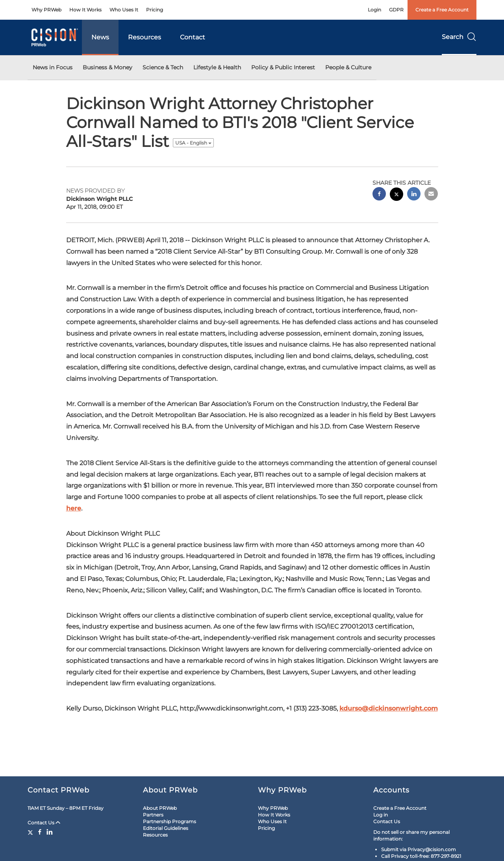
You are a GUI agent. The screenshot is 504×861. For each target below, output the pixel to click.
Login (374, 10)
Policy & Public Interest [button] (283, 67)
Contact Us (44, 823)
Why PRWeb (46, 10)
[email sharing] (431, 195)
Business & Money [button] (107, 67)
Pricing (155, 10)
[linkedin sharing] (414, 195)
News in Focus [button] (53, 67)
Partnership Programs (170, 821)
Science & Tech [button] (163, 67)
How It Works (85, 10)
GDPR (396, 10)
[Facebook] (40, 832)
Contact (193, 37)
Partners (153, 815)
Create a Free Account (442, 10)
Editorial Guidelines (166, 828)
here (74, 508)
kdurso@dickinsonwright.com (389, 708)
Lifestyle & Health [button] (217, 67)
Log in (381, 815)
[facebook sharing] (379, 195)
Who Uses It (124, 10)
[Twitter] (31, 832)
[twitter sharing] (397, 195)
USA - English (193, 143)
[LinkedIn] (50, 832)
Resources (145, 37)
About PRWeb (160, 808)
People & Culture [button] (348, 67)
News (100, 37)
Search (459, 37)
